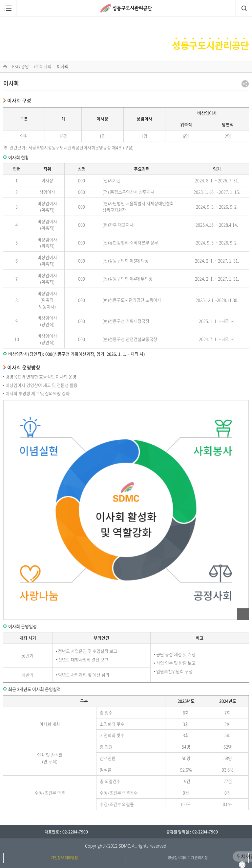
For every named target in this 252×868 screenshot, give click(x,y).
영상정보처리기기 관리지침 (188, 858)
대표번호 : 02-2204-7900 (66, 832)
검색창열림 (244, 8)
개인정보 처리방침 (64, 858)
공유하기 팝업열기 (245, 84)
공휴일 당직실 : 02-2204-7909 (192, 832)
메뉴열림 (8, 8)
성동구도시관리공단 (126, 8)
